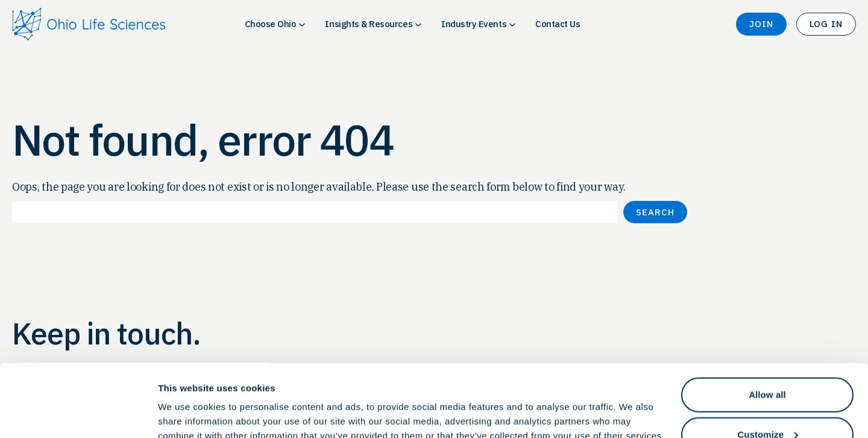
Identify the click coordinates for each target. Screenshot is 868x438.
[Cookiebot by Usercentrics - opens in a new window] (78, 414)
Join (761, 24)
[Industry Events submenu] (512, 24)
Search (655, 212)
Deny (767, 406)
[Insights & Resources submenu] (418, 24)
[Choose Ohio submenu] (302, 24)
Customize (768, 367)
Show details (186, 401)
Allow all (767, 327)
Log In (826, 24)
